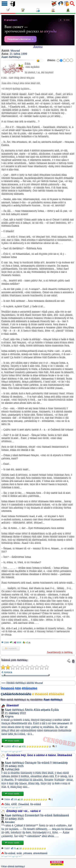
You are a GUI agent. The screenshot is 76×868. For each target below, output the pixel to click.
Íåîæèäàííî (12, 705)
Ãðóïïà (29, 710)
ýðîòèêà (28, 853)
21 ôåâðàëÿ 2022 (15, 713)
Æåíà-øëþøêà (42, 710)
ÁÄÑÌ (14, 804)
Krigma (9, 717)
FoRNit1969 (12, 770)
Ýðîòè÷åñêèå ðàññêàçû (13, 866)
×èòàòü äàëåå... (13, 741)
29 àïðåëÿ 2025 (14, 766)
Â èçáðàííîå (11, 648)
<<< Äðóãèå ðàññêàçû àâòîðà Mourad (22, 683)
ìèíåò (19, 853)
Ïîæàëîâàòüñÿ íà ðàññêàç (60, 652)
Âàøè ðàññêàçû (11, 57)
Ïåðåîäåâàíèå (61, 815)
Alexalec (10, 822)
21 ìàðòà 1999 (18, 54)
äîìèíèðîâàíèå (40, 853)
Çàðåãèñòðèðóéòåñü (16, 694)
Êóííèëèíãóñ (32, 815)
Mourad (15, 51)
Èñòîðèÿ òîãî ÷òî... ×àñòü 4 (23, 811)
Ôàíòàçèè (31, 763)
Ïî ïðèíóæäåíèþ (59, 763)
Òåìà (7, 804)
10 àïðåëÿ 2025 (14, 819)
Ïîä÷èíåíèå (43, 763)
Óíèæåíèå (23, 804)
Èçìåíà (55, 710)
